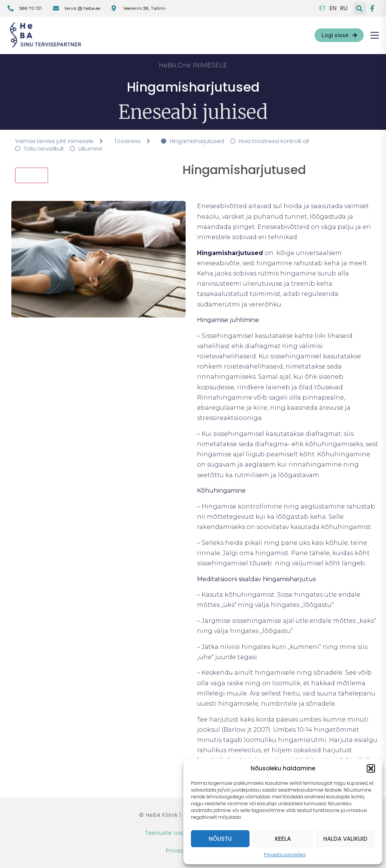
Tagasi (32, 175)
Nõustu (220, 839)
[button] (371, 768)
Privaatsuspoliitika (285, 855)
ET (323, 8)
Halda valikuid (345, 839)
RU (344, 8)
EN (333, 8)
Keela (283, 839)
